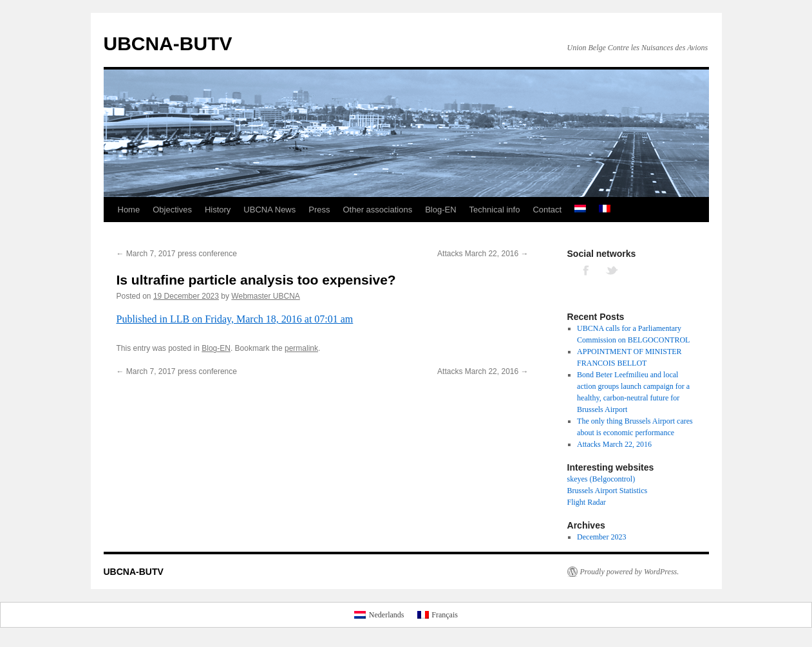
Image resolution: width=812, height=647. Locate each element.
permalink (301, 348)
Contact (547, 210)
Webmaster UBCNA (265, 296)
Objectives (172, 210)
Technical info (495, 210)
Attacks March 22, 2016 (483, 254)
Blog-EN (440, 210)
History (218, 210)
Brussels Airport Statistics (608, 491)
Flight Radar (587, 502)
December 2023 (601, 537)
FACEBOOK (587, 270)
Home (129, 210)
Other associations (378, 210)
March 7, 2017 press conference (177, 254)
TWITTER (612, 270)
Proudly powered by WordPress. (630, 572)
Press (319, 210)
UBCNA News (269, 210)
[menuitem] (580, 210)
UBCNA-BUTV (168, 43)
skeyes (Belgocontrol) (601, 479)
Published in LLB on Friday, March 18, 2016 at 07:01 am (235, 319)
